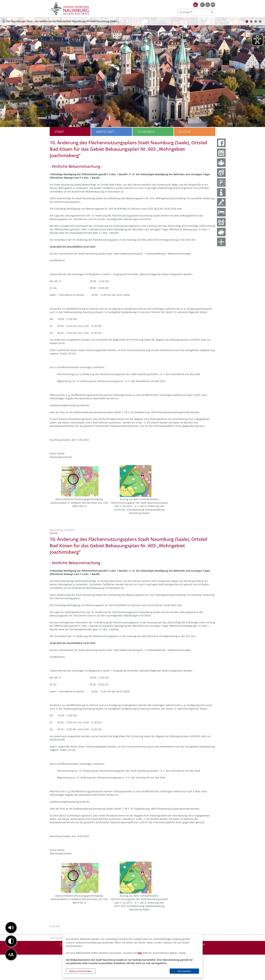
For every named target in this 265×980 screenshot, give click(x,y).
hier (140, 953)
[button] (11, 928)
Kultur (185, 132)
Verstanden (184, 971)
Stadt (59, 132)
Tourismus (146, 132)
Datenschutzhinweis (81, 971)
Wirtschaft (105, 132)
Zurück (54, 533)
